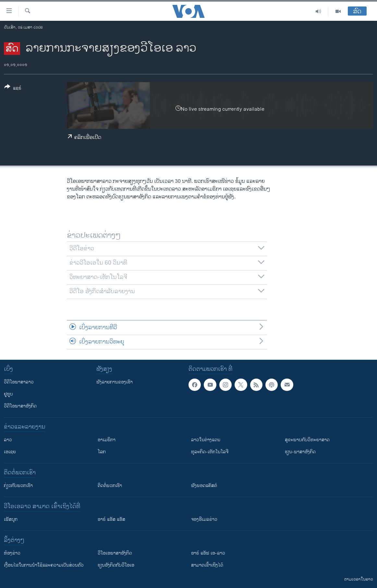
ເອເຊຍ (10, 452)
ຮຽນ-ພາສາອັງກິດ (300, 452)
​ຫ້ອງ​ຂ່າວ (12, 553)
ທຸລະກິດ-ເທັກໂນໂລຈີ (210, 452)
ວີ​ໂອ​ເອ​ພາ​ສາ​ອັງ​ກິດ (115, 553)
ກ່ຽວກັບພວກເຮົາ (18, 486)
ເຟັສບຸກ (11, 519)
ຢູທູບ (8, 394)
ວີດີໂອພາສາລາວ (19, 382)
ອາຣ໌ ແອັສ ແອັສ (111, 519)
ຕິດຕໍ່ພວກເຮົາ (110, 486)
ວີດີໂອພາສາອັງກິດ (20, 406)
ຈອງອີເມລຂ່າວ (204, 519)
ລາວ (8, 440)
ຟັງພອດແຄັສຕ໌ (204, 486)
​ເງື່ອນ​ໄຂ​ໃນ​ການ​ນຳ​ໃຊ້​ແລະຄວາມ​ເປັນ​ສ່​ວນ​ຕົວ (44, 565)
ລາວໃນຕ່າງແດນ (206, 440)
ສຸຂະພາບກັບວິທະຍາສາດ (307, 440)
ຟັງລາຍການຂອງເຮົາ (115, 382)
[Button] (13, 89)
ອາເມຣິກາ (107, 440)
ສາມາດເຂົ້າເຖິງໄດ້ (207, 565)
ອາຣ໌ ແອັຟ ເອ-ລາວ (208, 553)
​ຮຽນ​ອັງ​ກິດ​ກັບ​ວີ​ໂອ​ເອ (116, 565)
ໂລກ (102, 452)
